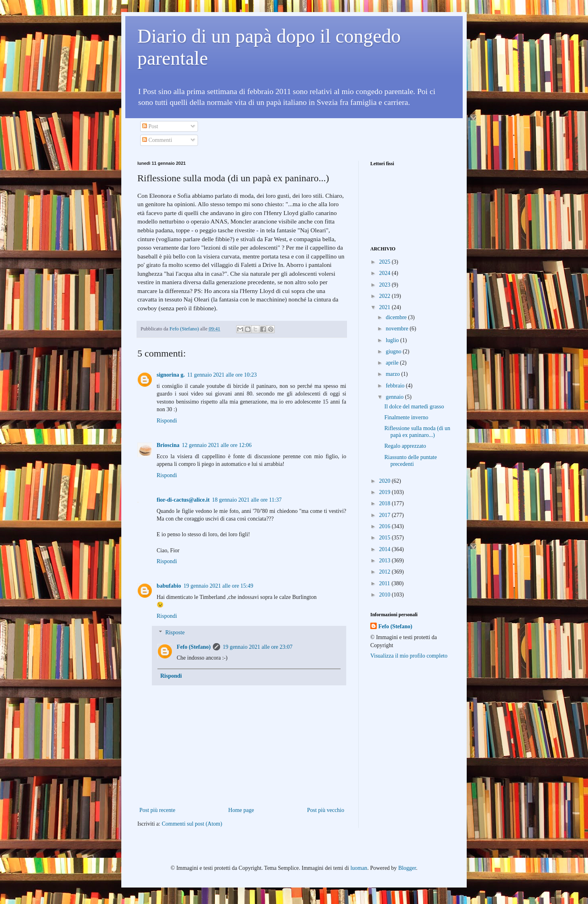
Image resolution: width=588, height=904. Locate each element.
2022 (386, 296)
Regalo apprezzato (405, 446)
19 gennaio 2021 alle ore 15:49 (218, 586)
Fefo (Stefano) (194, 647)
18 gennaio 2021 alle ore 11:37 (247, 500)
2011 (385, 583)
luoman (359, 868)
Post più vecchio (326, 810)
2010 (386, 595)
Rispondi (167, 421)
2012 (386, 572)
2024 (386, 273)
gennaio (395, 397)
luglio (393, 340)
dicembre (397, 317)
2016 (386, 526)
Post (150, 126)
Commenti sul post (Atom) (192, 824)
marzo (393, 374)
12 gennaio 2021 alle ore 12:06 (217, 445)
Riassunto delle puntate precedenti (411, 461)
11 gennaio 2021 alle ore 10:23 (222, 375)
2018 (386, 503)
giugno (394, 352)
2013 (386, 561)
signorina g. (171, 375)
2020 (386, 481)
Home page (241, 810)
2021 (386, 307)
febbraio (396, 386)
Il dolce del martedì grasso (414, 407)
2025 (386, 262)
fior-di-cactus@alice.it (183, 500)
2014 (386, 549)
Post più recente (157, 810)
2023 (386, 285)
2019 (386, 492)
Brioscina (168, 445)
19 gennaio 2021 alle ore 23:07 (257, 647)
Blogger (407, 868)
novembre (397, 329)
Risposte (175, 632)
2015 (386, 538)
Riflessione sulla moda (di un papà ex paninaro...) (417, 432)
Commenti (157, 140)
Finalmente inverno (406, 417)
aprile (393, 363)
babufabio (169, 586)
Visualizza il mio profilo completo (409, 656)
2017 (386, 515)
